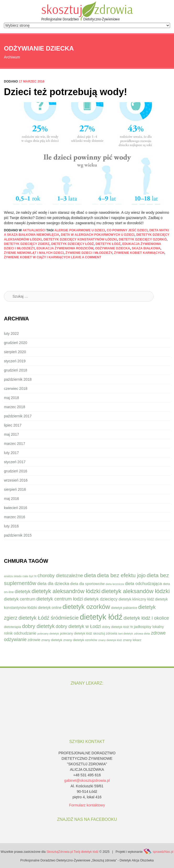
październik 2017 (18, 416)
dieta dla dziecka (53, 583)
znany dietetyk (52, 640)
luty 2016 (11, 526)
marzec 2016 (15, 517)
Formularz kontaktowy (87, 805)
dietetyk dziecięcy (101, 599)
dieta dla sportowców (87, 584)
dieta (90, 575)
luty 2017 (11, 453)
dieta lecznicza (115, 584)
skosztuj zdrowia (105, 634)
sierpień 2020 (15, 352)
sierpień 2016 (15, 489)
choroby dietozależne (60, 575)
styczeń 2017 (15, 462)
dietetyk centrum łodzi (60, 599)
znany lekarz (132, 640)
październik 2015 (18, 535)
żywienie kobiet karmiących (139, 253)
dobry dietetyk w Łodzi (78, 626)
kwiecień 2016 (16, 508)
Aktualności (34, 230)
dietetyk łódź (108, 244)
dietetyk (23, 592)
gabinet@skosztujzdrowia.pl (87, 780)
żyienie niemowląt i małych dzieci (34, 253)
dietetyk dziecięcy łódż (72, 244)
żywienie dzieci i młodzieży (89, 253)
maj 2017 (12, 434)
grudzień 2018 (16, 370)
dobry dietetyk (38, 626)
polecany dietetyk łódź (76, 634)
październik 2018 (18, 379)
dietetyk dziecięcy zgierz (27, 244)
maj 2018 (12, 398)
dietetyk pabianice (124, 608)
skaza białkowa (146, 248)
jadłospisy (143, 627)
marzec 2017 (15, 444)
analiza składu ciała (16, 576)
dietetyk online (50, 608)
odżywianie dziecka (113, 248)
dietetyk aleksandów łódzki (136, 591)
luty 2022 (11, 334)
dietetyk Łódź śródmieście (48, 618)
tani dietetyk (126, 634)
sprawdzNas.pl (163, 852)
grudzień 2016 (16, 471)
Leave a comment (86, 257)
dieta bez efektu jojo (121, 575)
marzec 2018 (15, 407)
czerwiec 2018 (16, 389)
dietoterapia (12, 627)
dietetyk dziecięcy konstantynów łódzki (80, 239)
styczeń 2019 (15, 361)
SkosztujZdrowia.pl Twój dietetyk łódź (72, 852)
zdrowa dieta (142, 634)
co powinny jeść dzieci (127, 230)
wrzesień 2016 (16, 480)
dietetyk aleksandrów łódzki (66, 591)
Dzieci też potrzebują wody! (66, 92)
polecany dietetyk (48, 634)
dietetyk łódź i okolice (146, 618)
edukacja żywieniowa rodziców (65, 248)
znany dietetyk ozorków (80, 640)
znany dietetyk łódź (110, 640)
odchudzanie (25, 633)
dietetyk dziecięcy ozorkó (143, 239)
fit (132, 627)
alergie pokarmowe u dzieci (80, 230)
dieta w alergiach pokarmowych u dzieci (98, 235)
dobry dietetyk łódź (116, 627)
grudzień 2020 (16, 343)
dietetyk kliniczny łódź (136, 599)
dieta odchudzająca (143, 583)
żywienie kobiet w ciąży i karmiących (37, 257)
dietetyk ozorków (86, 607)
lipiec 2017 (13, 425)
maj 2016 (12, 499)
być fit (33, 576)
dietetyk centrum (20, 599)
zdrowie (34, 640)
